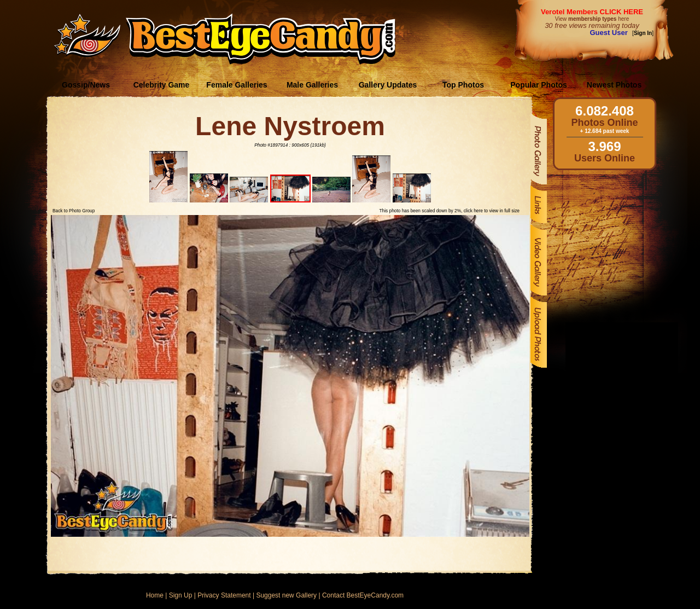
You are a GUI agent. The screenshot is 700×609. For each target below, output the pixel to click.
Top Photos (463, 85)
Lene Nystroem (290, 126)
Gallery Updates (388, 85)
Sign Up (181, 595)
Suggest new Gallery (286, 595)
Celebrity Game (162, 85)
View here (592, 19)
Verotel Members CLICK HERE (592, 12)
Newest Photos (614, 85)
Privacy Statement (224, 595)
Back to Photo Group (74, 211)
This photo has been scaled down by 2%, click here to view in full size (450, 211)
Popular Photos (538, 85)
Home (155, 595)
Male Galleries (312, 85)
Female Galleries (237, 85)
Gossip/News (86, 85)
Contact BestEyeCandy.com (363, 595)
